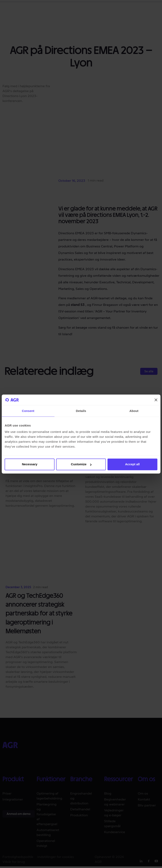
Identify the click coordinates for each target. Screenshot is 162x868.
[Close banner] (156, 400)
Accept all (132, 464)
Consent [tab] (28, 411)
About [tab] (134, 411)
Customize (81, 464)
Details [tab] (81, 411)
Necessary (30, 464)
